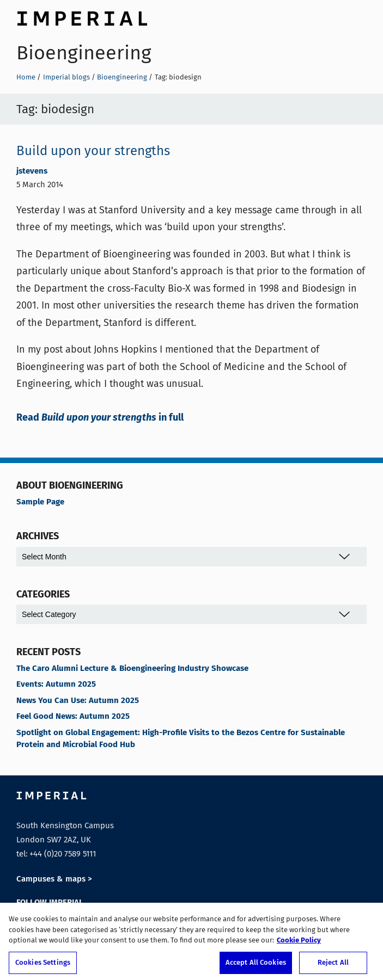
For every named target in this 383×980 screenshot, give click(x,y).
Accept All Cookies (256, 966)
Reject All (333, 966)
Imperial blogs (66, 77)
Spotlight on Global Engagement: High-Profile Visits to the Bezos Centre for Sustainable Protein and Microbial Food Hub (181, 739)
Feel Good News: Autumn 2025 (73, 717)
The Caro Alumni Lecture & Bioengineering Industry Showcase (132, 669)
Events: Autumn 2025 (56, 685)
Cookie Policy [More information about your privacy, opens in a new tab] (299, 944)
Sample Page (40, 502)
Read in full (100, 418)
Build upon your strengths (93, 151)
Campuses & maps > (54, 879)
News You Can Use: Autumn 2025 (78, 701)
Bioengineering (84, 53)
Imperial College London (82, 17)
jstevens (32, 171)
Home (26, 77)
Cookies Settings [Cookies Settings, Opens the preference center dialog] (43, 966)
